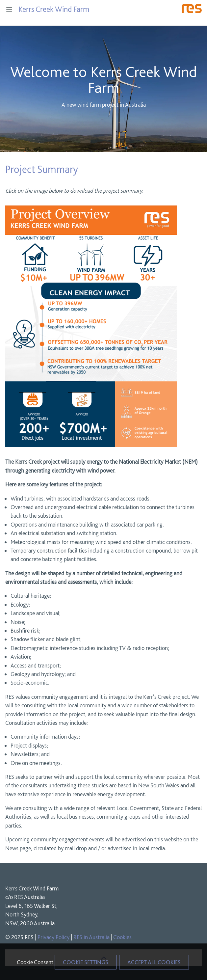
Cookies (122, 937)
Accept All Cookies (154, 962)
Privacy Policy (53, 937)
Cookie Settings (86, 962)
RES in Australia (91, 937)
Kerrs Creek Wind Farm (54, 9)
